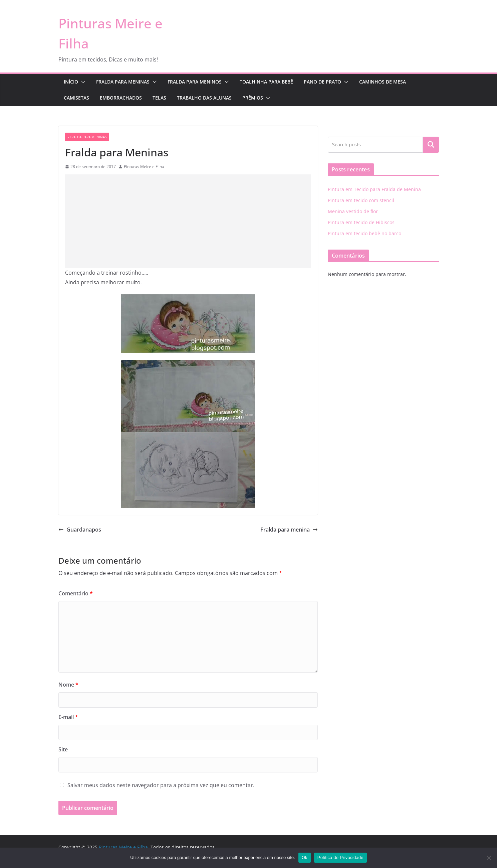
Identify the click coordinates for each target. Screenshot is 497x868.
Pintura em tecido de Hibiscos (361, 222)
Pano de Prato (322, 82)
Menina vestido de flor (353, 211)
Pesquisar (431, 145)
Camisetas (76, 98)
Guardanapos (80, 530)
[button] (82, 82)
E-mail (68, 717)
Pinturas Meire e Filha (144, 167)
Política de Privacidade (340, 857)
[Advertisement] (188, 221)
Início (71, 82)
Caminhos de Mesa (383, 82)
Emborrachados (121, 98)
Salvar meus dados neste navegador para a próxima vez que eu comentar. (161, 785)
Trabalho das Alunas (204, 98)
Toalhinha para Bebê (266, 82)
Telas (159, 98)
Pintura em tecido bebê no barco (364, 233)
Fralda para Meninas (123, 82)
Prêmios (253, 98)
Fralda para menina (289, 530)
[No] (489, 858)
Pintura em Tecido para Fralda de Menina (374, 189)
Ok (305, 857)
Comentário (76, 593)
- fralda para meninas (87, 137)
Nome (68, 685)
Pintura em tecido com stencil (361, 200)
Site (63, 749)
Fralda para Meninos (195, 82)
